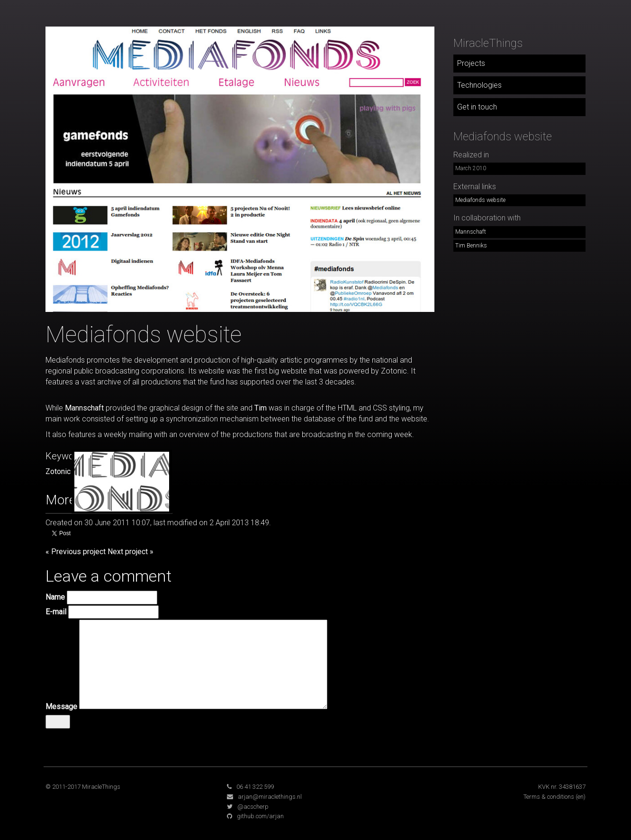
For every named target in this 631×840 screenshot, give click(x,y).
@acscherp (253, 807)
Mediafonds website (480, 200)
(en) (581, 797)
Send (58, 721)
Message (61, 707)
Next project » (131, 552)
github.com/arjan (260, 816)
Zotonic (58, 471)
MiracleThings (488, 43)
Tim (261, 408)
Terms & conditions (549, 797)
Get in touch (477, 107)
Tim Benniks (471, 246)
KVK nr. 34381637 (562, 787)
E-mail (56, 612)
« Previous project (76, 552)
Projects (471, 63)
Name (55, 597)
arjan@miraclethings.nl (270, 797)
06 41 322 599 (255, 787)
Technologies (479, 85)
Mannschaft (84, 408)
